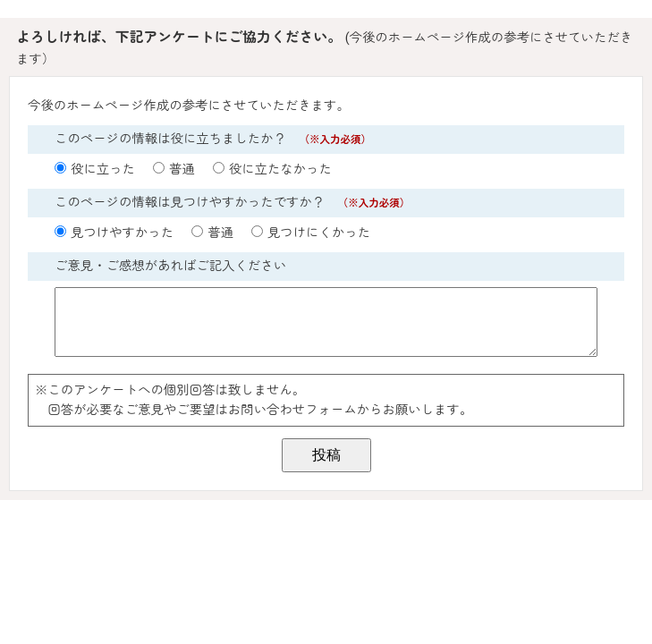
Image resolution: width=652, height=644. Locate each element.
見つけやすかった (122, 233)
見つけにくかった (319, 233)
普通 (182, 169)
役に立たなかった (280, 169)
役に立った (103, 169)
